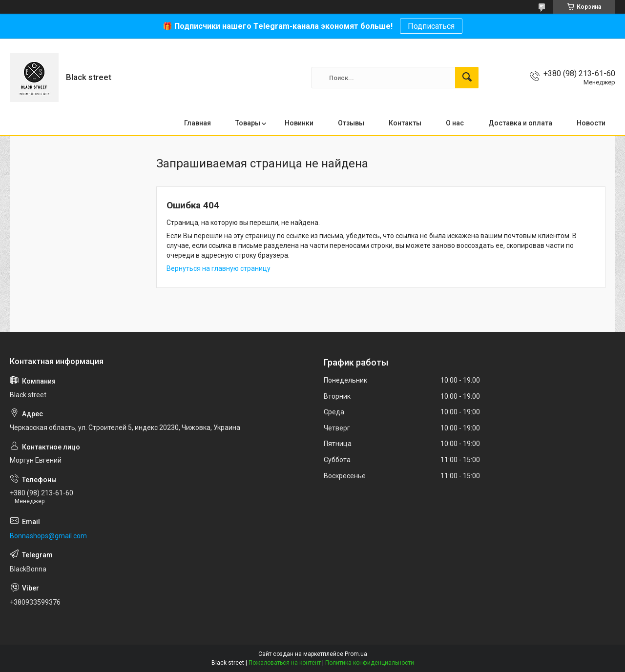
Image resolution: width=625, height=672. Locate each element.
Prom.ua (356, 654)
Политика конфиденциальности (370, 663)
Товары (248, 123)
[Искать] (467, 78)
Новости (591, 123)
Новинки (299, 123)
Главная (198, 123)
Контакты (405, 123)
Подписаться (431, 26)
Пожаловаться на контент (285, 663)
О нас (455, 123)
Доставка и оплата (520, 123)
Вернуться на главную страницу (219, 268)
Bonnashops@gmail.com (48, 536)
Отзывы (351, 123)
